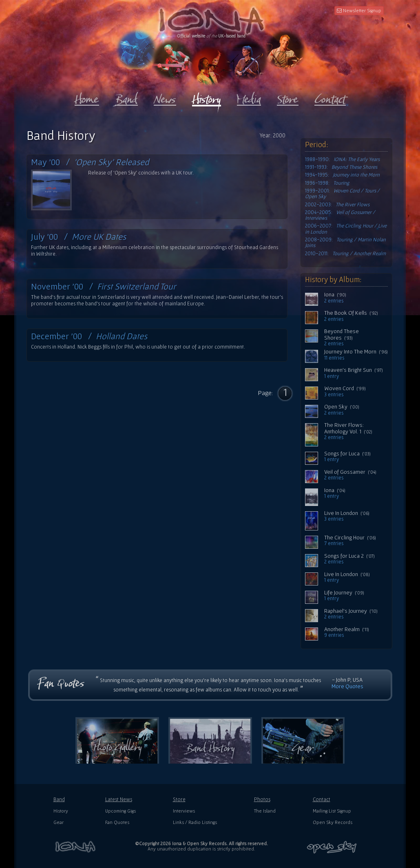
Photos (262, 799)
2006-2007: (346, 229)
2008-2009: (345, 243)
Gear (59, 822)
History (61, 811)
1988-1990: (342, 159)
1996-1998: (327, 183)
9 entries (334, 635)
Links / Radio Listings (195, 822)
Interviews (184, 811)
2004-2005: (340, 215)
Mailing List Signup (332, 811)
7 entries (334, 543)
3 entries (334, 395)
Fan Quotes (117, 822)
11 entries (334, 358)
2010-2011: (345, 254)
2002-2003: (337, 205)
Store (179, 799)
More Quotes (347, 686)
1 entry (332, 376)
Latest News (119, 799)
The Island (265, 811)
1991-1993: (341, 167)
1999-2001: (342, 194)
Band (59, 799)
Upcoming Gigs (120, 811)
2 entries (334, 301)
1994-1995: (342, 175)
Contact (322, 799)
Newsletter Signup (359, 10)
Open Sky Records (333, 822)
